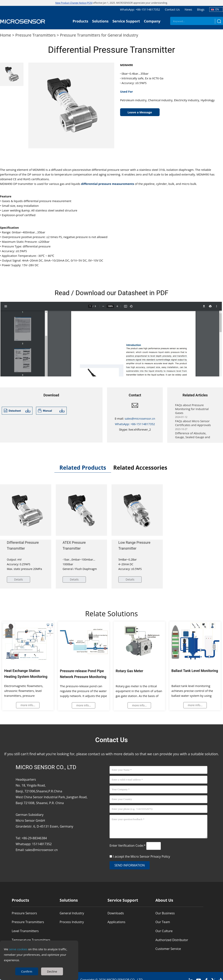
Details (19, 579)
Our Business (165, 913)
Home (6, 35)
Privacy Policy (160, 856)
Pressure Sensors (24, 913)
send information (130, 865)
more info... (28, 705)
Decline (52, 971)
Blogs (201, 9)
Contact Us (172, 9)
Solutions (100, 21)
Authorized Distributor (172, 940)
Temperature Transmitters (31, 940)
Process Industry (72, 922)
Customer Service (168, 949)
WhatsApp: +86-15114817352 (140, 9)
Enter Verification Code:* (128, 846)
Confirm (27, 971)
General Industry (72, 913)
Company (152, 21)
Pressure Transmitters (35, 35)
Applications (116, 922)
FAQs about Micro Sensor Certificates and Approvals (193, 425)
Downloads (116, 913)
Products (80, 21)
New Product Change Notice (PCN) (74, 3)
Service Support (126, 21)
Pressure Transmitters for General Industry (99, 35)
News (188, 9)
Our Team (163, 922)
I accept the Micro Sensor (141, 856)
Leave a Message (140, 112)
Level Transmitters (25, 931)
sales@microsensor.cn (140, 418)
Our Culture (164, 931)
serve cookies (18, 949)
